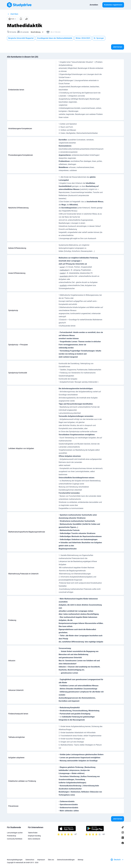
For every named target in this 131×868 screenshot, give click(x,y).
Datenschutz (30, 860)
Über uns (51, 860)
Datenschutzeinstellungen (66, 860)
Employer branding (34, 836)
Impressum (41, 860)
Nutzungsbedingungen (15, 860)
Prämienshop (12, 836)
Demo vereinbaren (34, 839)
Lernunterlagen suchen (15, 833)
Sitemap (80, 860)
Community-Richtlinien (15, 839)
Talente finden (33, 833)
